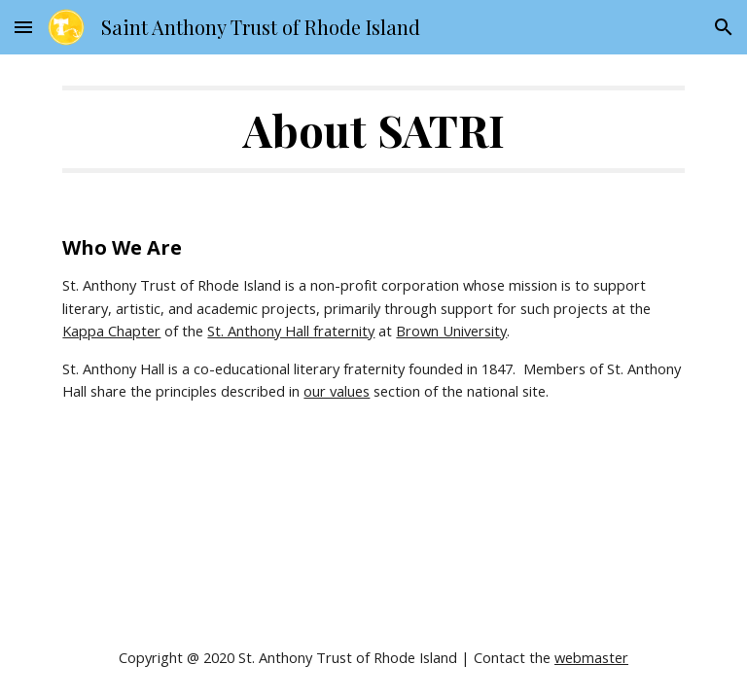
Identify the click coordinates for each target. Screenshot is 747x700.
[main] (373, 129)
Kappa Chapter (111, 331)
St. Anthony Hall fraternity (291, 331)
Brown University (451, 331)
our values (337, 391)
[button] (23, 27)
